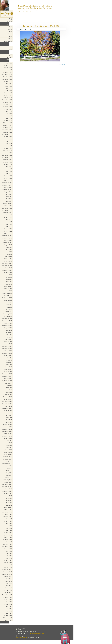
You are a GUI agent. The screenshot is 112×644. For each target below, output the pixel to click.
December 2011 (7, 457)
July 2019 (9, 247)
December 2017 (7, 291)
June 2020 (9, 222)
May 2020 (9, 224)
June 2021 (9, 194)
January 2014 (8, 399)
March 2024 (8, 121)
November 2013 (7, 404)
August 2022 (8, 164)
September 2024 (7, 107)
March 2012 (8, 450)
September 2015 (7, 353)
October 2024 (8, 104)
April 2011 (9, 475)
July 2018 (9, 275)
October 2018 (8, 268)
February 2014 (8, 397)
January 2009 (8, 537)
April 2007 (9, 586)
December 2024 (7, 100)
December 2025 (7, 72)
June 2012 (9, 443)
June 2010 (9, 498)
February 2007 (7, 590)
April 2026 (9, 63)
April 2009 (9, 530)
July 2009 (9, 523)
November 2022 (7, 157)
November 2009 (7, 514)
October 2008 (8, 544)
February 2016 (8, 342)
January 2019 (8, 261)
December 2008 (7, 540)
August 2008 (8, 549)
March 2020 (8, 229)
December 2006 (7, 595)
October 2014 (8, 378)
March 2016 (8, 339)
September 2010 (7, 491)
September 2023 (7, 134)
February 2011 (8, 480)
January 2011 (8, 482)
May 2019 (9, 252)
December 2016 (7, 319)
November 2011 (7, 459)
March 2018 (8, 284)
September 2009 (7, 519)
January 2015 (8, 372)
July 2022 (9, 167)
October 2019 (8, 240)
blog (11, 19)
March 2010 (8, 505)
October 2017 (8, 296)
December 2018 (7, 263)
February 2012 (8, 452)
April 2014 (9, 392)
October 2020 (8, 213)
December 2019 (7, 236)
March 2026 (8, 65)
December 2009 (7, 512)
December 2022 (7, 155)
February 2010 (8, 507)
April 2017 (9, 309)
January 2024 (8, 125)
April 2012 (9, 447)
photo (63, 64)
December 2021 (7, 183)
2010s (10, 29)
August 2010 (8, 494)
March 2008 (8, 560)
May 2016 (9, 335)
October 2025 (8, 77)
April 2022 (9, 173)
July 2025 (9, 84)
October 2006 (8, 599)
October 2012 (8, 434)
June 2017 (9, 305)
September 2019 (7, 243)
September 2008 (7, 546)
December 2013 (7, 401)
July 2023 (9, 139)
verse (10, 49)
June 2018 (9, 277)
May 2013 (9, 418)
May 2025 (9, 88)
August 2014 (8, 383)
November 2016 (7, 321)
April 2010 (9, 503)
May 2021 (9, 197)
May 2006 (9, 611)
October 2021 (8, 187)
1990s (10, 34)
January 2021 (8, 206)
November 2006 (7, 597)
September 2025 (7, 79)
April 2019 (9, 254)
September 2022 (7, 162)
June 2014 (9, 388)
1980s (10, 36)
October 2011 (8, 461)
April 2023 (9, 146)
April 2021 (9, 199)
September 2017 (7, 298)
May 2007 (9, 583)
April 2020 (9, 226)
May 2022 (9, 171)
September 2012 (7, 436)
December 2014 (7, 374)
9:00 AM (63, 66)
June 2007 (9, 581)
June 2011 (9, 471)
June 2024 (9, 114)
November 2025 (7, 74)
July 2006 (9, 606)
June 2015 (9, 360)
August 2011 (8, 466)
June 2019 (9, 249)
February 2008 (7, 563)
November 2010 (7, 487)
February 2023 (7, 150)
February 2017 (8, 314)
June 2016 (9, 332)
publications (8, 41)
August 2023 (8, 137)
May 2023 (9, 144)
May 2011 (9, 473)
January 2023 (8, 153)
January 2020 (8, 233)
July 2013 (9, 413)
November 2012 (7, 431)
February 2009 (7, 535)
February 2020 (7, 231)
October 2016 (8, 323)
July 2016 (9, 330)
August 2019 (8, 245)
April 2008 (9, 558)
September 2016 (7, 325)
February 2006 (7, 618)
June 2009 (9, 526)
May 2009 (9, 528)
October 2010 (8, 489)
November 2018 (7, 266)
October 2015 (8, 351)
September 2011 (7, 464)
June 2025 (9, 86)
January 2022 (8, 180)
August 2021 (8, 192)
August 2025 (8, 81)
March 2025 (8, 93)
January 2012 (8, 454)
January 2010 (8, 510)
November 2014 (7, 376)
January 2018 (8, 289)
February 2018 (8, 286)
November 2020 (7, 210)
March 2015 (8, 367)
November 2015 (7, 348)
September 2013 (7, 408)
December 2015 (7, 346)
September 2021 (7, 190)
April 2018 (9, 282)
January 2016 (8, 344)
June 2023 (9, 141)
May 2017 (9, 307)
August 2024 (8, 109)
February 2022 (7, 178)
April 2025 (9, 91)
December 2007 (7, 567)
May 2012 (9, 445)
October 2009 (8, 517)
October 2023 (8, 132)
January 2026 (8, 70)
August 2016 (8, 328)
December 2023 (7, 127)
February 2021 (8, 203)
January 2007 (8, 593)
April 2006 (9, 613)
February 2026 (7, 68)
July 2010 (9, 496)
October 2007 (8, 572)
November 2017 (7, 293)
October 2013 (8, 406)
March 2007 (8, 588)
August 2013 (8, 411)
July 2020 (9, 220)
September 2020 (7, 215)
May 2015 (9, 362)
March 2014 (8, 395)
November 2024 (7, 102)
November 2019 (7, 238)
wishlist (10, 57)
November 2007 (7, 570)
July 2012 (9, 441)
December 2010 (7, 484)
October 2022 (8, 160)
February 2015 (8, 369)
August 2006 (8, 604)
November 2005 (7, 620)
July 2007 (9, 579)
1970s (10, 39)
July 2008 (9, 551)
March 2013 (8, 422)
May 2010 (9, 500)
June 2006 (9, 609)
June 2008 (9, 553)
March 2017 (8, 312)
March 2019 (8, 256)
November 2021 (7, 185)
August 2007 (8, 576)
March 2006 (8, 616)
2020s (10, 27)
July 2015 (9, 358)
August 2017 (8, 300)
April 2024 (9, 118)
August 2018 (8, 272)
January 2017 (8, 316)
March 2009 (8, 533)
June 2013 (9, 415)
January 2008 (8, 565)
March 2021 (8, 201)
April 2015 (9, 365)
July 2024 (9, 111)
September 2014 (7, 381)
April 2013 (9, 420)
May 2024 (9, 116)
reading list (8, 55)
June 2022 (9, 169)
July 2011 (9, 468)
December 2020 (7, 208)
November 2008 (7, 542)
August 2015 (8, 355)
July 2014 (9, 385)
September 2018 (7, 270)
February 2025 (7, 95)
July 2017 (9, 302)
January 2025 (8, 98)
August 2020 (8, 217)
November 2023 (7, 130)
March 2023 (8, 148)
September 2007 (7, 574)
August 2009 (8, 521)
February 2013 (8, 424)
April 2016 (9, 337)
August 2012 (8, 438)
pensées (9, 21)
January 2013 (8, 427)
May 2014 (9, 390)
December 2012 (7, 429)
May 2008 (9, 556)
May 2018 (9, 279)
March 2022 (8, 176)
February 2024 (7, 123)
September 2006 (7, 602)
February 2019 (8, 259)
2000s (10, 32)
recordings (9, 47)
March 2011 (9, 477)
